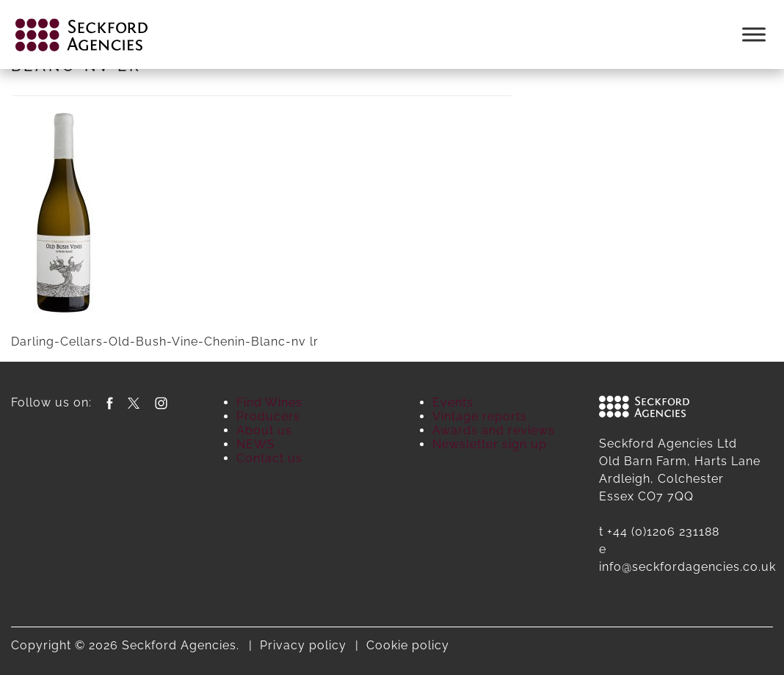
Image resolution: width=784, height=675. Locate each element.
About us (264, 430)
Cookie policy (408, 645)
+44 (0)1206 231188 (663, 532)
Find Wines (269, 402)
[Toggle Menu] (754, 34)
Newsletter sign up (490, 444)
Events (453, 402)
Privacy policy (303, 645)
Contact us (269, 458)
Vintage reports (480, 416)
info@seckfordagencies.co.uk (687, 567)
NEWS (256, 444)
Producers (268, 416)
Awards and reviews (494, 430)
